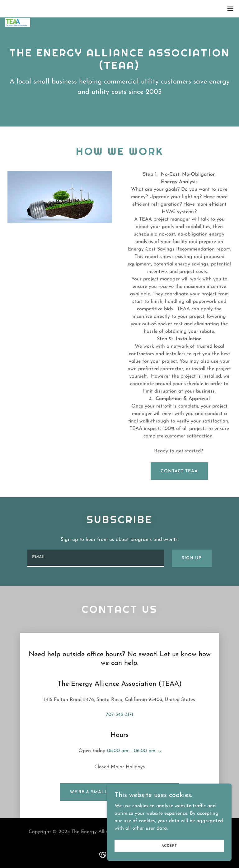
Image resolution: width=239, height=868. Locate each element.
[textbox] (96, 558)
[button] (230, 9)
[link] (18, 9)
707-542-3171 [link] (119, 715)
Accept (169, 846)
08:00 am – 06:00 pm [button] (131, 751)
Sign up (192, 558)
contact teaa (179, 471)
